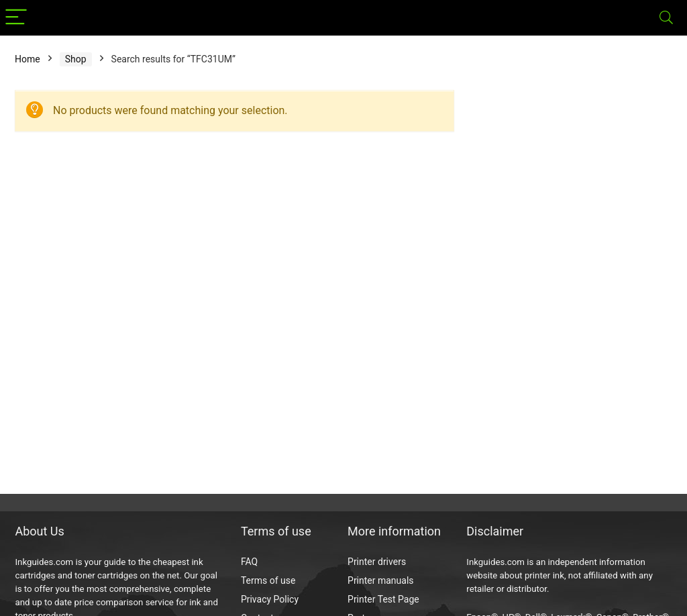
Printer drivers (377, 562)
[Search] (666, 18)
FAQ (249, 562)
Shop (76, 59)
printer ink (544, 575)
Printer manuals (381, 580)
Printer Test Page (383, 599)
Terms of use (268, 580)
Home (28, 59)
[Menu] (16, 18)
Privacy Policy (270, 599)
